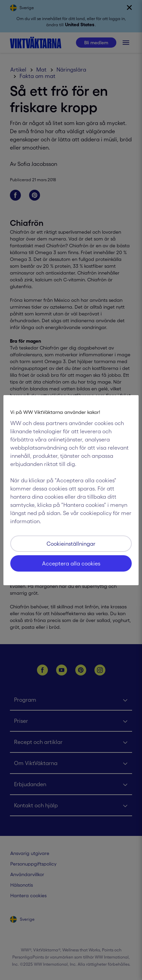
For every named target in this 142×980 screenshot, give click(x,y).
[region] (71, 490)
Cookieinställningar (71, 544)
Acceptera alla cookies (71, 563)
